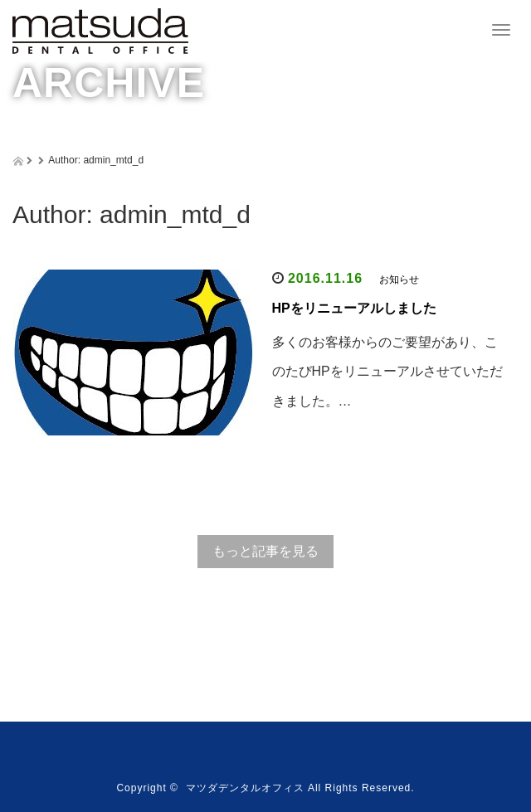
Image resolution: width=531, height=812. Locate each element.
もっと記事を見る (265, 551)
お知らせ (399, 280)
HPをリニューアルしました (354, 308)
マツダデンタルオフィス (245, 788)
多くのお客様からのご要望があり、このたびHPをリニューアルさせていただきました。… (387, 371)
